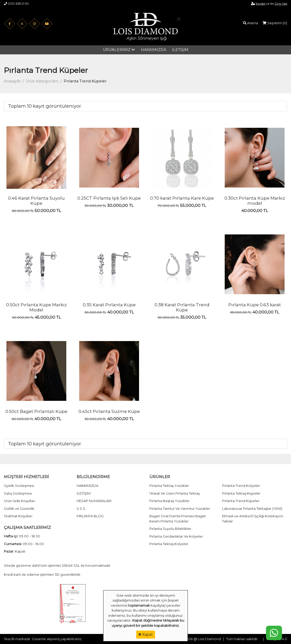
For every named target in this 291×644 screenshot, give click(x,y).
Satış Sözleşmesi (18, 493)
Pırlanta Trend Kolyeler (241, 486)
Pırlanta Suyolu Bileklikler (170, 529)
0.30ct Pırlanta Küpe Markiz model (255, 201)
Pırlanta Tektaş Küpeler (241, 493)
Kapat (146, 634)
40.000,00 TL (255, 211)
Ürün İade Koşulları (19, 501)
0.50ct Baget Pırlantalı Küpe (36, 411)
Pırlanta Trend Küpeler (241, 501)
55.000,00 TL (193, 205)
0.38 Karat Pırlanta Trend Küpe (182, 307)
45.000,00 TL (48, 317)
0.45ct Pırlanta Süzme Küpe (109, 411)
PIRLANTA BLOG (90, 516)
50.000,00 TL (48, 211)
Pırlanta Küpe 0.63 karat (255, 305)
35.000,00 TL (193, 317)
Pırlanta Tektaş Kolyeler (169, 544)
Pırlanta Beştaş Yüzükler (169, 501)
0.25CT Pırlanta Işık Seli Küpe (109, 198)
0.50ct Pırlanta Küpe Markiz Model (37, 307)
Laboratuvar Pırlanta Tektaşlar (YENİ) (252, 509)
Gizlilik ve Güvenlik (19, 509)
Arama (250, 23)
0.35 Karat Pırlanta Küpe (109, 305)
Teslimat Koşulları (18, 516)
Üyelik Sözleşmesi (19, 486)
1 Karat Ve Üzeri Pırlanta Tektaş (175, 493)
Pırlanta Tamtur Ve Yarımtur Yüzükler (180, 509)
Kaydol (260, 4)
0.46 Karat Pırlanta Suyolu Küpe (36, 201)
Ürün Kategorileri (42, 81)
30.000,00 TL (120, 205)
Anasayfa (12, 81)
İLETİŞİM (180, 50)
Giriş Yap (281, 4)
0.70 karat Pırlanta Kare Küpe (182, 198)
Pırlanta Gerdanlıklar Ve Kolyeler (176, 536)
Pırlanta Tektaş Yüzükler (169, 486)
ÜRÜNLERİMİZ (117, 50)
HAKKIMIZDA (153, 50)
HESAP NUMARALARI (94, 501)
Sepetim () (275, 23)
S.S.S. (81, 509)
